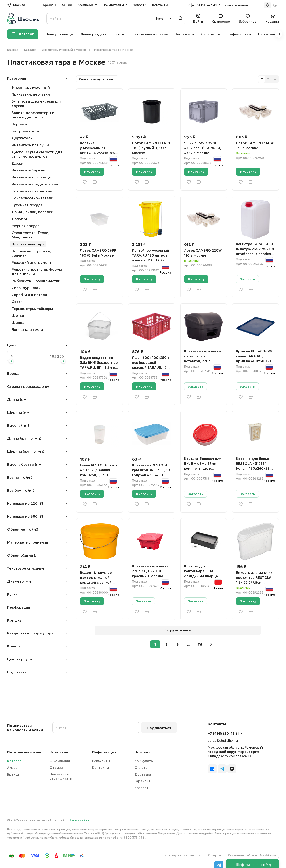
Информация (104, 752)
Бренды (14, 774)
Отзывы (56, 768)
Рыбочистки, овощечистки (36, 281)
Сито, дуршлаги (26, 288)
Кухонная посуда (27, 205)
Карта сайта (80, 820)
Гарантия (142, 781)
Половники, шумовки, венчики (31, 253)
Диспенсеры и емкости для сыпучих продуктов (37, 154)
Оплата (141, 768)
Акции (12, 768)
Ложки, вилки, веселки (32, 212)
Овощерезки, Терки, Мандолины (30, 235)
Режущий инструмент (32, 262)
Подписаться (159, 728)
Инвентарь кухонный (31, 87)
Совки (17, 302)
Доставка (143, 774)
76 (200, 644)
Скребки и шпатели (29, 295)
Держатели (22, 138)
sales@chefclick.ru (223, 740)
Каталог (14, 761)
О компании (60, 761)
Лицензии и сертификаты (61, 776)
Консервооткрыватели (32, 198)
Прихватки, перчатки (31, 94)
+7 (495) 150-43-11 (201, 5)
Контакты (100, 768)
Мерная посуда (26, 226)
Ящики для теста (27, 329)
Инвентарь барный (28, 170)
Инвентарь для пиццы (32, 177)
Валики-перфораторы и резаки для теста (33, 115)
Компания (59, 752)
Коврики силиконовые (32, 191)
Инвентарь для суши (30, 145)
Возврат (142, 788)
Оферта (214, 855)
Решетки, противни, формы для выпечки (37, 272)
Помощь (142, 752)
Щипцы (18, 322)
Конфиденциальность (183, 855)
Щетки (18, 315)
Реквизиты (101, 761)
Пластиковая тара (28, 244)
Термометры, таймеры (32, 309)
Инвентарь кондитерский (35, 184)
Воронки (19, 124)
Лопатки (19, 219)
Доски (17, 163)
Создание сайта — (253, 855)
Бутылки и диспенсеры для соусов (37, 103)
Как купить (144, 761)
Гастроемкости (25, 131)
